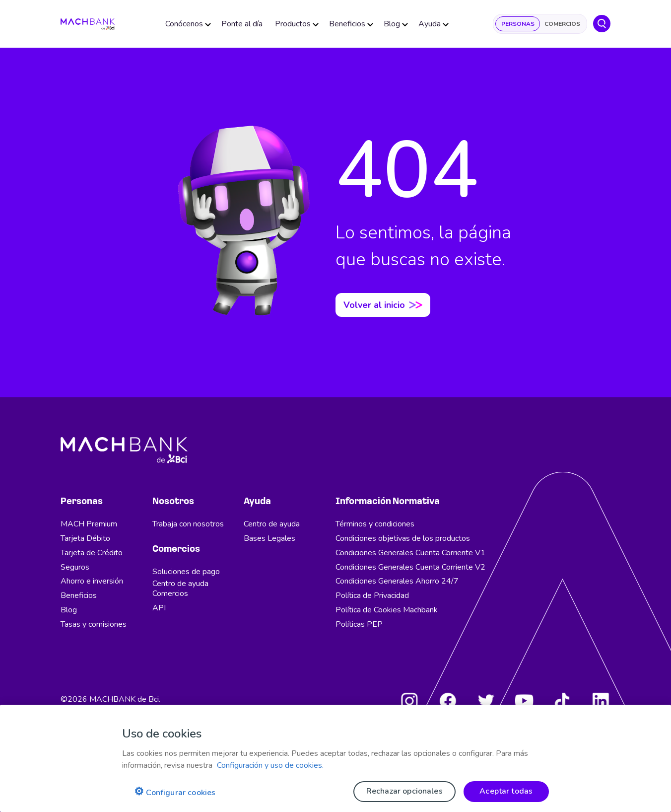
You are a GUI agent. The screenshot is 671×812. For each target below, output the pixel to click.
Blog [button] (393, 25)
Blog (69, 610)
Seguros (75, 567)
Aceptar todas (506, 791)
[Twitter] (486, 701)
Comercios (562, 25)
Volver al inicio (383, 305)
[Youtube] (524, 701)
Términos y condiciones (375, 524)
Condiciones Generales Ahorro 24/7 (397, 581)
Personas (518, 25)
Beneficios (79, 595)
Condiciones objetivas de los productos (403, 538)
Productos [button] (295, 25)
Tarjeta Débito (85, 538)
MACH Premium (89, 524)
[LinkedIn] (601, 701)
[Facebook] (448, 701)
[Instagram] (409, 701)
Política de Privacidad (372, 595)
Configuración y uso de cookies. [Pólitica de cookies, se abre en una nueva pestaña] (270, 765)
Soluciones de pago (186, 572)
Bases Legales (269, 538)
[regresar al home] (89, 25)
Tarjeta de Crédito (92, 553)
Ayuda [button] (431, 25)
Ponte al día (243, 25)
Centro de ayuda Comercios (180, 589)
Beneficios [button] (349, 25)
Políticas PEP (359, 624)
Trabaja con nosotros (188, 524)
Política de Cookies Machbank (387, 610)
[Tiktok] (562, 701)
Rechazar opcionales (404, 791)
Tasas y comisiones (94, 624)
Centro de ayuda (272, 524)
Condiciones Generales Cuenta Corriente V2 (410, 567)
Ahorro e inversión (92, 581)
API (159, 608)
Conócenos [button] (186, 25)
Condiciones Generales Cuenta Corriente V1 (410, 553)
